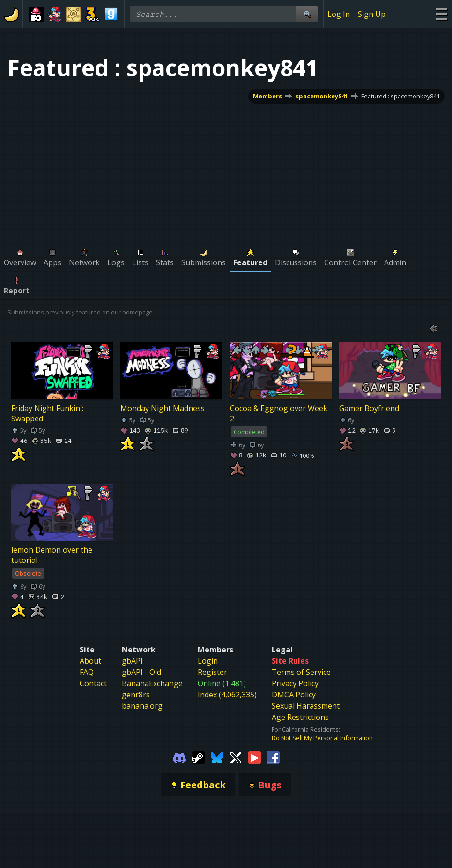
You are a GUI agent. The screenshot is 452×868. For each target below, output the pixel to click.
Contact (93, 683)
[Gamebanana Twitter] (236, 757)
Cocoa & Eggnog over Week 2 (279, 413)
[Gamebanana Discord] (179, 757)
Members (267, 96)
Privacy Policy (295, 683)
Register (212, 672)
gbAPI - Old (141, 672)
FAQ (87, 672)
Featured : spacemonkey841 (400, 96)
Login (208, 661)
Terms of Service (301, 672)
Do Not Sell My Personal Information (322, 738)
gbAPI (132, 661)
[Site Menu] (441, 14)
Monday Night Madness (163, 408)
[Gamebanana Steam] (198, 757)
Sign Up (372, 14)
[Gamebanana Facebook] (273, 757)
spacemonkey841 (322, 96)
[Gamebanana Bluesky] (217, 757)
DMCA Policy (294, 695)
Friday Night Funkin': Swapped (47, 413)
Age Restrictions (300, 717)
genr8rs (136, 695)
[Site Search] (307, 14)
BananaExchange (152, 683)
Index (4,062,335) (227, 695)
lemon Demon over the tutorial (52, 555)
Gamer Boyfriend (369, 408)
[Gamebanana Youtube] (254, 757)
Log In (339, 14)
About (90, 661)
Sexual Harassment (306, 706)
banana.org (142, 706)
